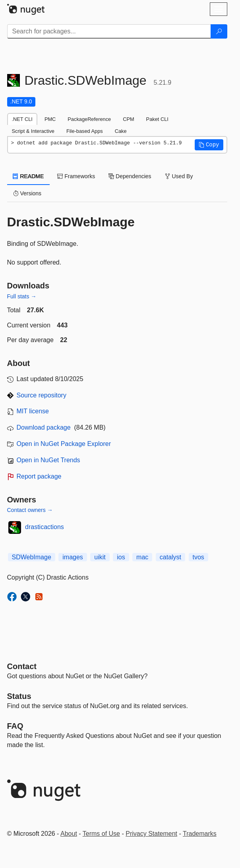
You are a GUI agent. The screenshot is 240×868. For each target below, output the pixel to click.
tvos (198, 557)
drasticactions (45, 527)
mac (142, 557)
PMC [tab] (50, 119)
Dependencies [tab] (130, 176)
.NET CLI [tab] (22, 119)
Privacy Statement (151, 834)
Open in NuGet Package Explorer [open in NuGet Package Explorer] (64, 444)
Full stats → (22, 296)
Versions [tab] (27, 193)
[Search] (219, 31)
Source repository (42, 395)
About (69, 834)
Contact (22, 666)
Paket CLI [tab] (157, 119)
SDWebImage (32, 557)
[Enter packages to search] (109, 31)
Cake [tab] (121, 131)
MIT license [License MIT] (33, 411)
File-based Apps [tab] (85, 131)
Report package (39, 476)
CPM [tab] (128, 119)
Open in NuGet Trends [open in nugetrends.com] (48, 460)
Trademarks (200, 834)
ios (121, 557)
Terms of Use (101, 834)
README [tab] (29, 176)
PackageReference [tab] (89, 119)
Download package (44, 427)
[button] (209, 145)
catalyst (170, 557)
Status (19, 696)
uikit (100, 557)
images (73, 557)
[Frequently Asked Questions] (15, 726)
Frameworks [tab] (76, 176)
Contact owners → (30, 510)
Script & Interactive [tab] (33, 131)
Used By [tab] (179, 176)
